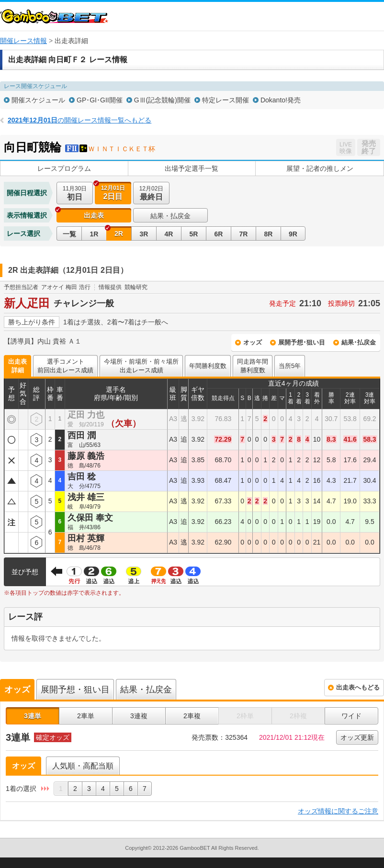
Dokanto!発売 (281, 100)
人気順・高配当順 (83, 766)
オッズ (253, 342)
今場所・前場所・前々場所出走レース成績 (141, 366)
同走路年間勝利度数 (253, 366)
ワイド (351, 716)
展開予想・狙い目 (75, 690)
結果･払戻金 (359, 342)
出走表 (94, 215)
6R (219, 234)
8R (269, 234)
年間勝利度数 (208, 366)
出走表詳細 (17, 366)
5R (194, 234)
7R (244, 234)
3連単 (33, 716)
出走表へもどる (358, 687)
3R (144, 234)
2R (119, 234)
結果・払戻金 (170, 216)
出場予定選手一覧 (192, 168)
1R (94, 234)
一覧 (69, 234)
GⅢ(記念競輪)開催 (162, 100)
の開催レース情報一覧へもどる (79, 120)
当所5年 (290, 366)
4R (169, 234)
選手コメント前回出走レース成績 (65, 366)
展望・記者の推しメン (320, 168)
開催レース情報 (23, 41)
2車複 (192, 716)
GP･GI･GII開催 (100, 100)
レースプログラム (64, 168)
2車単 (86, 716)
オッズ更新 (357, 737)
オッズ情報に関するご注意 (338, 811)
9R (293, 234)
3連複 (139, 716)
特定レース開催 (226, 100)
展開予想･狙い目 (302, 342)
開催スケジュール (38, 100)
